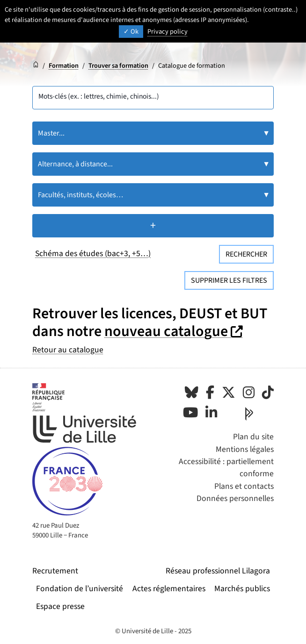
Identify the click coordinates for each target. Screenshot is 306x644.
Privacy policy (168, 32)
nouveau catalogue (175, 331)
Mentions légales (245, 449)
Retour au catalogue (68, 350)
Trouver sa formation (118, 66)
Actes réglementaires (169, 589)
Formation (64, 66)
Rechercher (246, 254)
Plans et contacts (244, 486)
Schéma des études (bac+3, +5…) (93, 254)
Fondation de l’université (80, 589)
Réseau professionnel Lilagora (218, 571)
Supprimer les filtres (229, 280)
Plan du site (253, 437)
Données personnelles (235, 498)
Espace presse (60, 606)
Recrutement (55, 571)
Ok (131, 32)
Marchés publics (242, 589)
